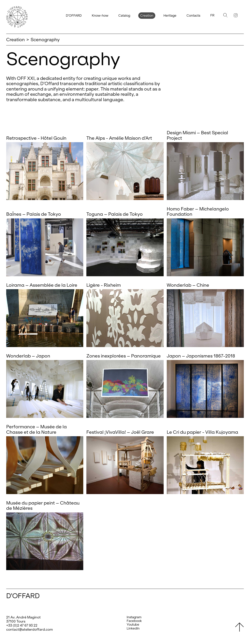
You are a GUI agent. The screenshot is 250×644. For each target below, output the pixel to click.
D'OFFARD (74, 16)
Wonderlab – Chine (188, 285)
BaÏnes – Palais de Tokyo (34, 214)
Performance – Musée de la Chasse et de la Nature (37, 429)
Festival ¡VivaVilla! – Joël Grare (120, 432)
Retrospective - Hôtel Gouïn (36, 138)
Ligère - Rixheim (104, 285)
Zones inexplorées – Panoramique (124, 356)
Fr (212, 15)
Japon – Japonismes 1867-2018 (201, 356)
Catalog (124, 16)
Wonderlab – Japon (28, 356)
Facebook (134, 621)
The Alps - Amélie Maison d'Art (119, 138)
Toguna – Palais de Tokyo (115, 214)
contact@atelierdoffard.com (30, 629)
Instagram (134, 617)
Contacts (193, 16)
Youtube (133, 625)
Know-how (100, 16)
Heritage (170, 16)
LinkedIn (133, 628)
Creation (147, 16)
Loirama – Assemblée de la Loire (42, 285)
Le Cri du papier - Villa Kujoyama (202, 432)
